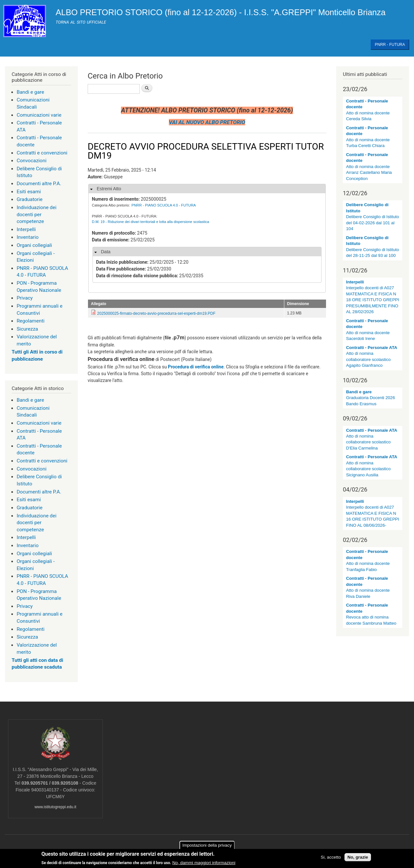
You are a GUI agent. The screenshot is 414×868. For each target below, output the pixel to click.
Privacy (25, 298)
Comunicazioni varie (39, 115)
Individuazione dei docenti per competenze (36, 214)
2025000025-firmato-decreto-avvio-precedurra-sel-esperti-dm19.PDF (156, 313)
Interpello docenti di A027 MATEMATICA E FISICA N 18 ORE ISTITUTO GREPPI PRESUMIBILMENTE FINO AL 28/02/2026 (373, 300)
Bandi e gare (30, 92)
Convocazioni (31, 161)
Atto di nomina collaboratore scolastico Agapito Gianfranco (368, 359)
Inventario (27, 237)
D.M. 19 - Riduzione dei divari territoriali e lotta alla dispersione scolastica (151, 222)
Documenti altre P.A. (39, 184)
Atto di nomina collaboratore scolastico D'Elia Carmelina (368, 442)
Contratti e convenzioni (42, 153)
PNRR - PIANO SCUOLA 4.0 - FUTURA (164, 205)
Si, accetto (331, 857)
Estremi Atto (109, 189)
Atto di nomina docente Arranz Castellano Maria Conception (369, 173)
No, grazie (358, 857)
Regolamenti (30, 321)
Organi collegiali (34, 245)
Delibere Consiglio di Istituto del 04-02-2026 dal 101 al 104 (372, 223)
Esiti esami (29, 192)
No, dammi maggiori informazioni (204, 863)
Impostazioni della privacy (207, 846)
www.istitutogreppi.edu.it (55, 807)
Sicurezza (27, 329)
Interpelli (26, 229)
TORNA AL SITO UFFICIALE (81, 22)
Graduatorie (29, 199)
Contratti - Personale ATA (372, 348)
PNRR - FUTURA (390, 45)
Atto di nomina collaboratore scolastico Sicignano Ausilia (368, 469)
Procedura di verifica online (196, 367)
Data (106, 252)
